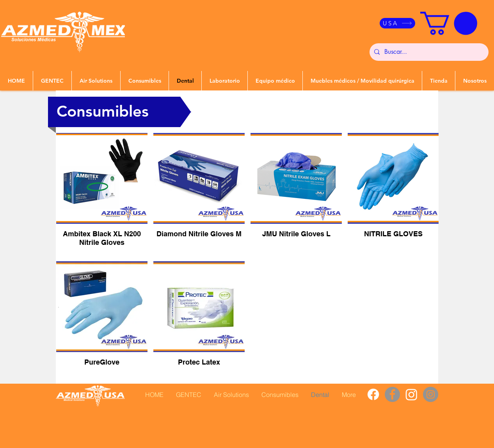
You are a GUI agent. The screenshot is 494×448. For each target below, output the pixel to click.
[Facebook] (373, 394)
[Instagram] (411, 394)
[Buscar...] (428, 52)
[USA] (397, 23)
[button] (449, 23)
